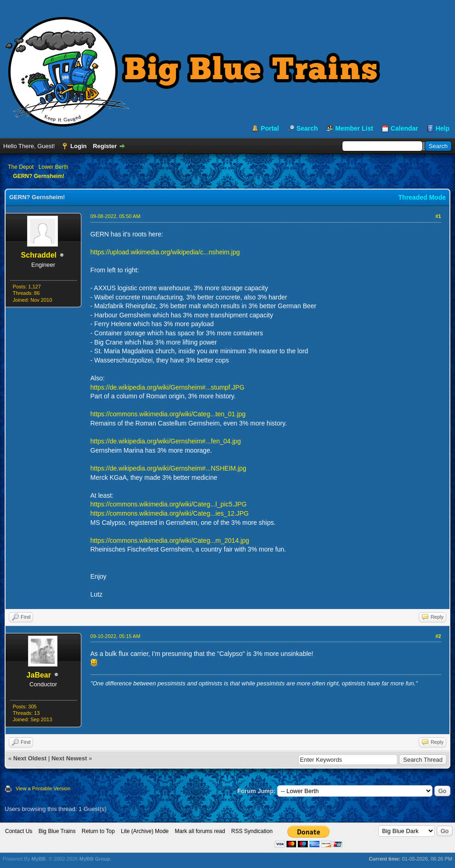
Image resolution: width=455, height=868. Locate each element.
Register (105, 146)
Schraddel (39, 255)
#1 (438, 216)
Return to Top (98, 831)
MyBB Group (94, 859)
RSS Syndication (252, 831)
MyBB (38, 859)
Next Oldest (30, 758)
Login (78, 146)
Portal (270, 128)
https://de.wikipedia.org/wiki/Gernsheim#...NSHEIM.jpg (168, 468)
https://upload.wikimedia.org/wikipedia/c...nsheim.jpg (165, 252)
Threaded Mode (422, 197)
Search (307, 128)
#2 (438, 636)
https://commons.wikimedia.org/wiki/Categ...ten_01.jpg (168, 414)
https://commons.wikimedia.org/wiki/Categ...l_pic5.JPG (169, 504)
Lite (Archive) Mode (145, 831)
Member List (354, 128)
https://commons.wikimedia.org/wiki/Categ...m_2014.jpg (170, 540)
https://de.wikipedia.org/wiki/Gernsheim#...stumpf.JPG (168, 387)
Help (443, 128)
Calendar (404, 128)
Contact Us (19, 831)
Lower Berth (54, 167)
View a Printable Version (43, 788)
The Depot (21, 167)
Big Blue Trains (57, 831)
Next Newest (69, 758)
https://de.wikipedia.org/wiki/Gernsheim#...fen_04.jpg (166, 441)
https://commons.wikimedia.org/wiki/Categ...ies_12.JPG (170, 513)
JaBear (39, 675)
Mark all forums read (200, 831)
